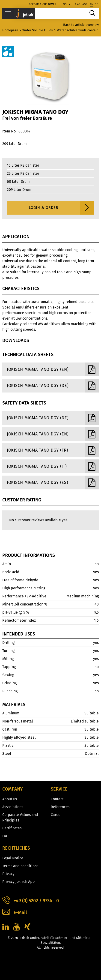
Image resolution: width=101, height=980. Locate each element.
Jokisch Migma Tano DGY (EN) (53, 369)
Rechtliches (16, 848)
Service (59, 789)
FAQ (5, 836)
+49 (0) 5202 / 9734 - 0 (31, 901)
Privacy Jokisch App (19, 882)
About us (10, 799)
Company (12, 789)
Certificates (12, 828)
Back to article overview (81, 25)
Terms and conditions (20, 866)
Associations (13, 807)
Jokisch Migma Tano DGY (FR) (53, 450)
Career (56, 815)
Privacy (8, 874)
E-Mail (15, 913)
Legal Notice (13, 858)
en (92, 4)
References (60, 807)
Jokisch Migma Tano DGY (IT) (53, 466)
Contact (57, 799)
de (96, 4)
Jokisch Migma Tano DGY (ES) (53, 483)
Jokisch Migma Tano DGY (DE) (53, 386)
